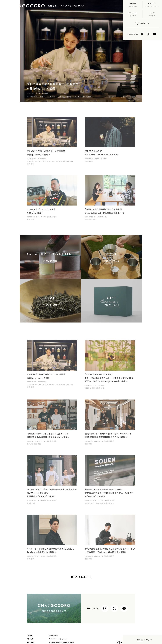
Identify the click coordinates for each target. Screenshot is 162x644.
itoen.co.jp (34, 635)
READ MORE (61, 578)
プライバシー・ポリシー (38, 639)
